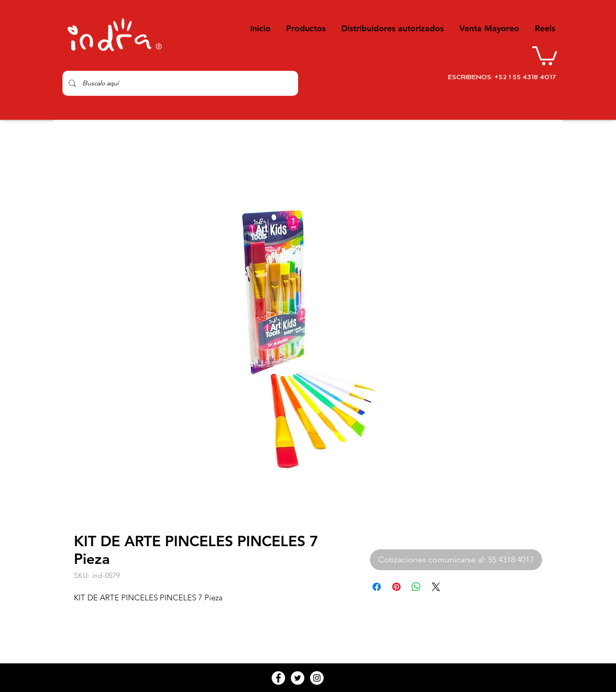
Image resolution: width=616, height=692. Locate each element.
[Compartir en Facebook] (377, 587)
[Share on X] (436, 587)
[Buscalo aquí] (179, 83)
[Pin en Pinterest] (396, 587)
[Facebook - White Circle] (278, 678)
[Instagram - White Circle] (317, 678)
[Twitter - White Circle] (298, 678)
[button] (545, 55)
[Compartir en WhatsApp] (416, 587)
